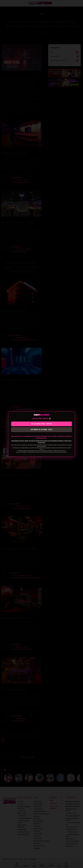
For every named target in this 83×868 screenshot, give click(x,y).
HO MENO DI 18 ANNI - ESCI (41, 430)
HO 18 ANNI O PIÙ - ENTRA (41, 424)
